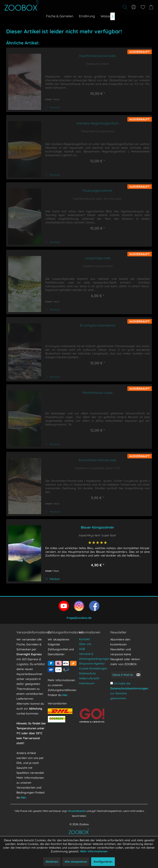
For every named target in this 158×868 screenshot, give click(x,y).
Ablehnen (52, 862)
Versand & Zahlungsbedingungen (94, 656)
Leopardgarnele (98, 258)
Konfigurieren (103, 862)
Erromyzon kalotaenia (98, 325)
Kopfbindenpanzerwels (98, 56)
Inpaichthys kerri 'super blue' (98, 535)
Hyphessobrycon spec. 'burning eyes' (98, 199)
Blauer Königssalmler (98, 527)
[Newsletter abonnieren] (138, 675)
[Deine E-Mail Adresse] (123, 675)
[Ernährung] (87, 16)
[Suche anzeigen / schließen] (125, 7)
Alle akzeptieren (76, 862)
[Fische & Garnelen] (60, 16)
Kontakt (84, 639)
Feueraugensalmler (98, 191)
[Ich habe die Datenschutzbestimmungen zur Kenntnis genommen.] (112, 683)
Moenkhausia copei (98, 393)
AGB (82, 649)
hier (23, 797)
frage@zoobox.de (79, 618)
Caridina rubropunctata (98, 266)
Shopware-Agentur (92, 663)
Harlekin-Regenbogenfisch (98, 123)
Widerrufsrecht (89, 678)
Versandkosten (77, 811)
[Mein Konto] (134, 7)
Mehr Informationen (94, 851)
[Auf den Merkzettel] (53, 107)
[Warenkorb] (152, 7)
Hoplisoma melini (98, 64)
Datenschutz (87, 673)
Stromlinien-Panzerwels (98, 460)
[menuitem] (102, 7)
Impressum (87, 683)
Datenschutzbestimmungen (129, 688)
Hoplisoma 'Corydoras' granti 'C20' (98, 468)
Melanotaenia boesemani (98, 131)
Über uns (85, 644)
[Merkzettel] (143, 7)
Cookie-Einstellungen (93, 668)
